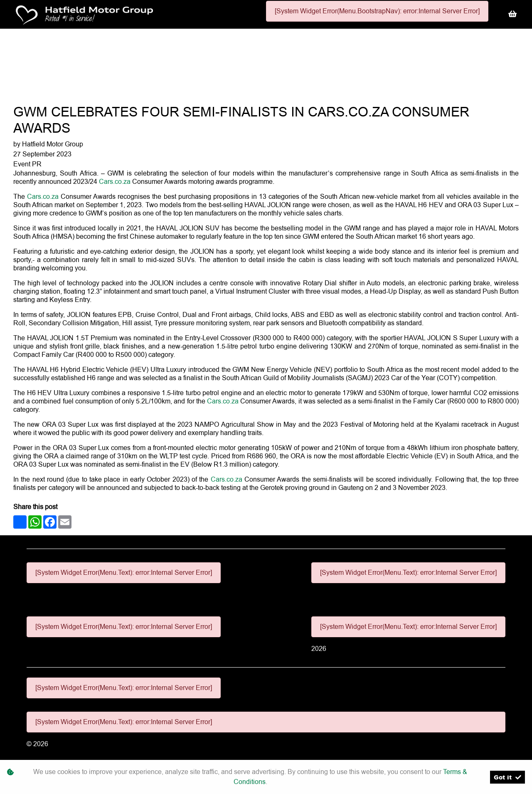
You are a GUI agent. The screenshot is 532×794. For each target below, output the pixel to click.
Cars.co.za (115, 182)
